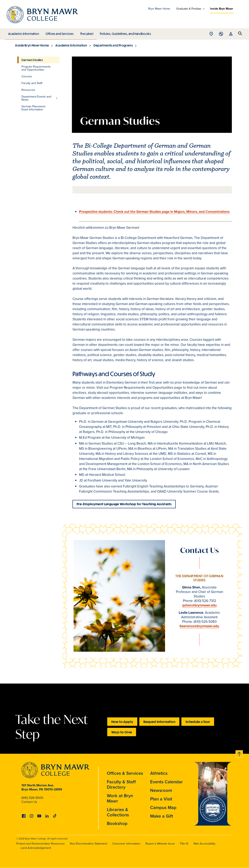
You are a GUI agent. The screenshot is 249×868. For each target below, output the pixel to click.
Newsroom (161, 790)
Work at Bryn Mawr (120, 798)
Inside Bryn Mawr (222, 9)
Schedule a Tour (198, 722)
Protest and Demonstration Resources (41, 844)
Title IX (184, 844)
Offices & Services (125, 773)
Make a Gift (162, 816)
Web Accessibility (204, 844)
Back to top (239, 753)
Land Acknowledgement (36, 848)
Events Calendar (166, 782)
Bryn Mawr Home (159, 9)
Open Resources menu (231, 34)
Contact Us (29, 802)
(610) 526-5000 (32, 798)
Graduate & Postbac (189, 9)
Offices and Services (59, 33)
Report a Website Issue (160, 844)
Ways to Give (122, 732)
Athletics (159, 773)
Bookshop (117, 823)
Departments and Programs (113, 45)
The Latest (86, 33)
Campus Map (163, 808)
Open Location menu (211, 34)
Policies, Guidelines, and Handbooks (124, 33)
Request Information (159, 722)
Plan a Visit (161, 799)
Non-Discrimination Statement (89, 844)
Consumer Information (126, 844)
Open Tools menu (221, 34)
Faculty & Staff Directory (121, 784)
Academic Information (23, 33)
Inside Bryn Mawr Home (32, 45)
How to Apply (122, 722)
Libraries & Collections (118, 812)
